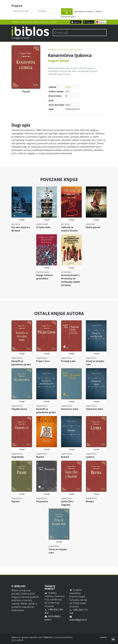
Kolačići (103, 637)
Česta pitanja (26, 22)
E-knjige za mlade (75, 50)
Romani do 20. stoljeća (57, 50)
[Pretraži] (80, 33)
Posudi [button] (26, 92)
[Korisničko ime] (22, 11)
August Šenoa (59, 60)
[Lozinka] (47, 11)
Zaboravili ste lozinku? (84, 11)
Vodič (36, 22)
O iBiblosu (44, 22)
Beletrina (48, 637)
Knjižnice (16, 22)
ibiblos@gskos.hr (78, 620)
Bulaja (68, 87)
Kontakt (53, 22)
